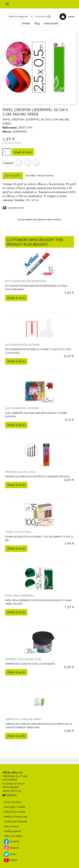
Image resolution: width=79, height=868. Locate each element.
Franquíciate (51, 23)
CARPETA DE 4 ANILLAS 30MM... (24, 719)
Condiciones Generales (15, 821)
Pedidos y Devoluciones (16, 817)
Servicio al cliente (12, 802)
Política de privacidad (14, 812)
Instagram (11, 848)
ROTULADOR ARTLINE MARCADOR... (26, 281)
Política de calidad (13, 836)
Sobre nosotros (11, 826)
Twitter (10, 854)
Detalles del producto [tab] (40, 175)
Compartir (18, 162)
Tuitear (27, 162)
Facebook (12, 842)
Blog (37, 23)
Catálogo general (12, 831)
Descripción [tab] (13, 175)
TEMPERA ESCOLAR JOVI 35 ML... (24, 659)
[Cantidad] (7, 152)
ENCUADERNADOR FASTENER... (23, 345)
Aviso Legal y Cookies (14, 807)
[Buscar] (43, 17)
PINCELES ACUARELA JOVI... (21, 472)
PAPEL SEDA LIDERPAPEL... (21, 595)
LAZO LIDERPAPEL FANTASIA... (23, 408)
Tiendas (26, 23)
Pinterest (36, 162)
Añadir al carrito (23, 152)
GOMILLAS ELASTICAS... (19, 532)
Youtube (11, 860)
